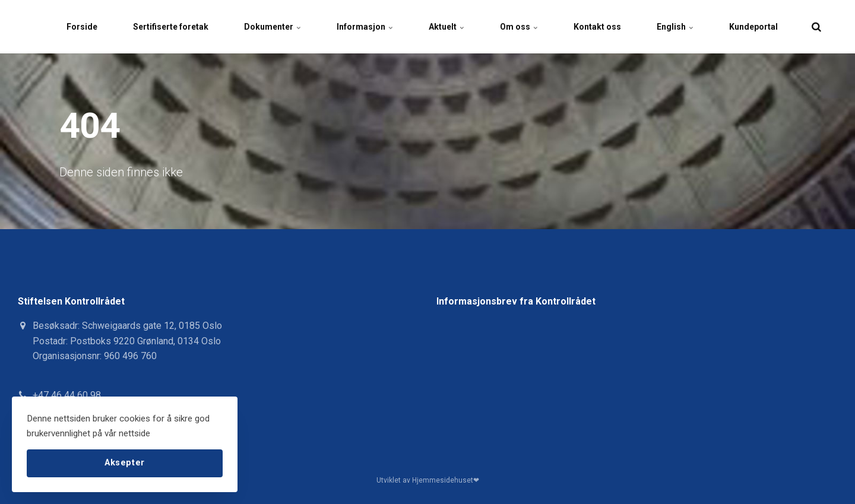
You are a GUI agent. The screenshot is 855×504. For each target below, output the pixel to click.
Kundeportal (753, 27)
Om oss (519, 27)
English (675, 27)
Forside (82, 27)
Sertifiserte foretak (171, 27)
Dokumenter (273, 27)
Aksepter (125, 463)
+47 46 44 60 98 (67, 395)
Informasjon (365, 27)
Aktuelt (446, 27)
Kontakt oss (597, 27)
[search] (816, 27)
